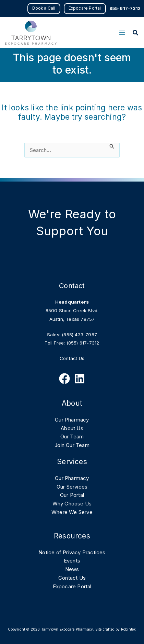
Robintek (129, 629)
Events (72, 561)
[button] (44, 9)
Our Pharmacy (72, 420)
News (72, 569)
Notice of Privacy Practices (72, 552)
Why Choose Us (72, 504)
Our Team (72, 436)
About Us (72, 428)
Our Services (72, 487)
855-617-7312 (125, 8)
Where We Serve (72, 512)
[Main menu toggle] (122, 33)
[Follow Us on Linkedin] (80, 379)
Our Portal (72, 495)
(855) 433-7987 (79, 335)
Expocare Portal (72, 586)
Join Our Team (72, 445)
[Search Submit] (112, 146)
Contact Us (72, 358)
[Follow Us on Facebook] (64, 379)
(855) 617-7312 (83, 343)
